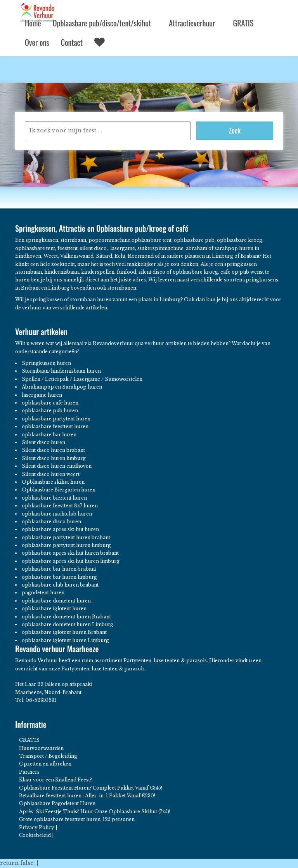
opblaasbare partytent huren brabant (66, 537)
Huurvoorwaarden (41, 748)
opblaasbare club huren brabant (60, 585)
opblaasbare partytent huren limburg (66, 545)
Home (33, 23)
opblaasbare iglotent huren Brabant (64, 632)
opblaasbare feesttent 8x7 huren (60, 506)
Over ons (37, 42)
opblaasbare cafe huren (50, 403)
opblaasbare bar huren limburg (59, 577)
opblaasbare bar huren (49, 435)
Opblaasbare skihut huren (53, 482)
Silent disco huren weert (51, 474)
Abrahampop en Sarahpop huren (62, 387)
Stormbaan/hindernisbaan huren (61, 371)
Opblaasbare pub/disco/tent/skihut (105, 23)
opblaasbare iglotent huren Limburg (65, 640)
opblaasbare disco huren (51, 522)
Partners (29, 772)
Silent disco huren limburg (54, 458)
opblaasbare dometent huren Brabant (66, 617)
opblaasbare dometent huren (56, 601)
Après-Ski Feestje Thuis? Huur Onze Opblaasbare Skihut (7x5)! (95, 812)
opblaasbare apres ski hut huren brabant (70, 553)
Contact (72, 42)
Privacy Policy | (38, 827)
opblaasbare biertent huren (54, 498)
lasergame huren (42, 395)
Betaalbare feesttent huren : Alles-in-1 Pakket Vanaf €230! (87, 796)
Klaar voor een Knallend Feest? (55, 780)
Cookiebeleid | (36, 835)
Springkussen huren (46, 363)
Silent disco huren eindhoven (57, 466)
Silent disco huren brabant (53, 450)
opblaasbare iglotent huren (54, 608)
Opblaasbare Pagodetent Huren (57, 803)
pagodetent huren (43, 593)
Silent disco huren (43, 442)
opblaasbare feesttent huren (55, 426)
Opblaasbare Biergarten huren (59, 490)
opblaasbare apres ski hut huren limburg (71, 561)
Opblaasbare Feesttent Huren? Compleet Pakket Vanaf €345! (91, 788)
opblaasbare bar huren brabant (59, 569)
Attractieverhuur (195, 23)
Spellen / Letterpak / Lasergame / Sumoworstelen (82, 379)
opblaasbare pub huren (50, 411)
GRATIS (243, 23)
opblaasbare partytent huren (56, 419)
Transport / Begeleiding (48, 756)
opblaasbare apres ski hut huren (60, 529)
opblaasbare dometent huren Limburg (68, 624)
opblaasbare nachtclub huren (57, 514)
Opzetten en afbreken (45, 764)
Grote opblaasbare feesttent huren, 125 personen (77, 819)
